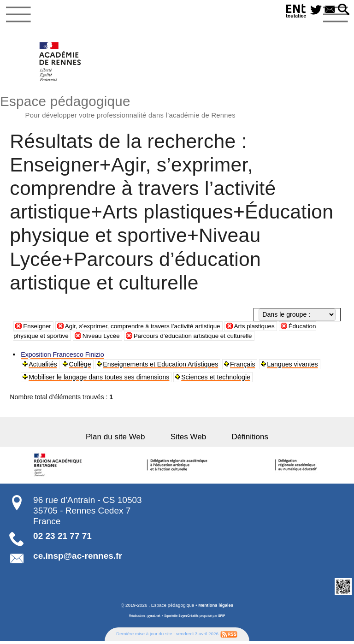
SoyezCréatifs (189, 618)
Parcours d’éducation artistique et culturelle (201, 338)
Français (243, 366)
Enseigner (38, 328)
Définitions (242, 440)
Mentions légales (216, 608)
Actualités (43, 366)
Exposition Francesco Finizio (63, 357)
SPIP (223, 618)
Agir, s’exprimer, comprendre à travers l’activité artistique (148, 328)
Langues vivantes (293, 366)
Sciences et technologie (216, 379)
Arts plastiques (266, 328)
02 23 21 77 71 (62, 539)
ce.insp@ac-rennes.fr (78, 558)
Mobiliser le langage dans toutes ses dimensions (99, 379)
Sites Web (188, 440)
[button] (343, 10)
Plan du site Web (123, 440)
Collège (81, 366)
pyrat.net (153, 618)
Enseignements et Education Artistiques (161, 366)
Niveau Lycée (105, 338)
